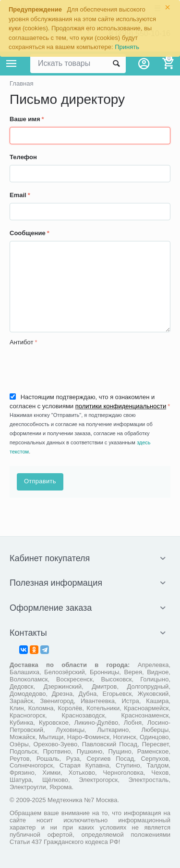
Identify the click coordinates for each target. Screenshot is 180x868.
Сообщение (28, 233)
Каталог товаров (12, 63)
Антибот (21, 342)
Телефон (23, 157)
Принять (127, 47)
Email (18, 195)
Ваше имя (25, 119)
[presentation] (83, 368)
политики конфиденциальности (121, 406)
